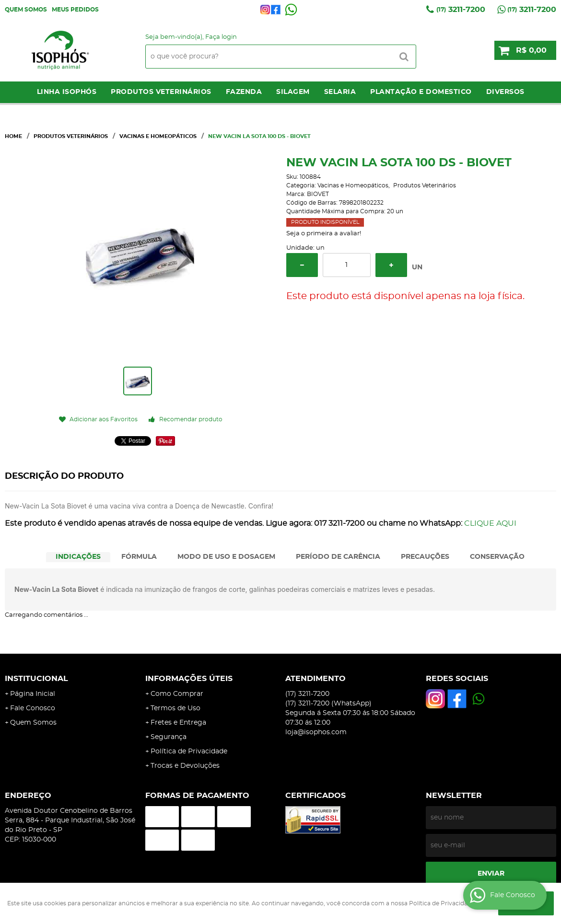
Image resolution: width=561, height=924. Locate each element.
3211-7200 (461, 10)
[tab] (78, 557)
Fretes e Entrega (178, 723)
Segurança (169, 737)
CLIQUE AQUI (490, 523)
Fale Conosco (33, 708)
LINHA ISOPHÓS (67, 92)
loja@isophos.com (316, 732)
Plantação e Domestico (421, 92)
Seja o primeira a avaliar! (324, 234)
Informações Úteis (189, 679)
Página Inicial (33, 694)
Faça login (221, 37)
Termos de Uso (175, 708)
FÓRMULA (139, 557)
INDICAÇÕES (78, 557)
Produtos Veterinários (161, 92)
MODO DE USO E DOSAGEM (226, 557)
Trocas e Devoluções (185, 766)
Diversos (505, 92)
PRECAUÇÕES (425, 557)
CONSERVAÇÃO (497, 557)
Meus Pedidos (75, 10)
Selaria (340, 92)
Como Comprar (177, 694)
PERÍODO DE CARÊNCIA (338, 557)
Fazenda (244, 92)
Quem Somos (26, 10)
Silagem (293, 92)
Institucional (36, 679)
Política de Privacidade (189, 751)
